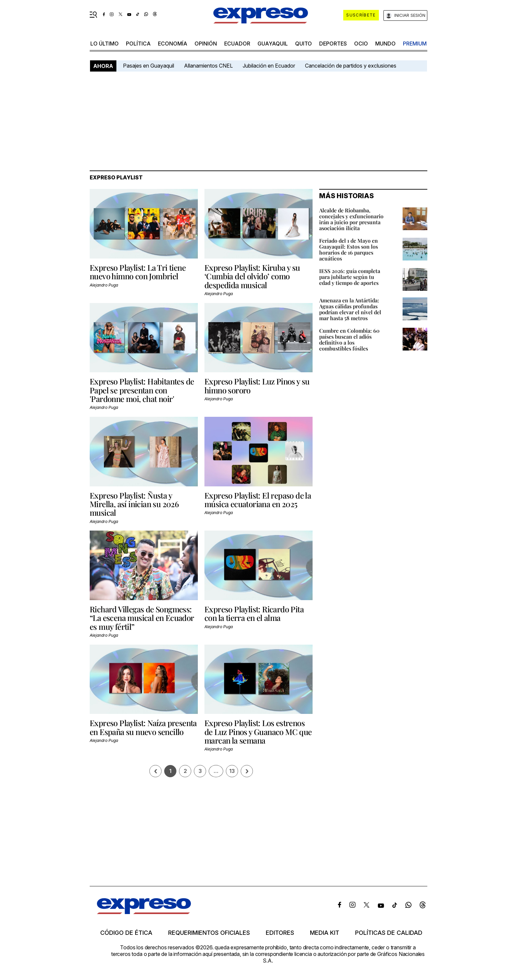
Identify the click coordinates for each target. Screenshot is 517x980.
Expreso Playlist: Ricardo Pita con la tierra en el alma (254, 613)
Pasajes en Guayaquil (149, 66)
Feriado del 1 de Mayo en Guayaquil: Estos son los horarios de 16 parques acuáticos (349, 249)
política (138, 44)
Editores (280, 933)
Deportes (333, 44)
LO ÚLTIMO (105, 44)
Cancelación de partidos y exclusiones (351, 66)
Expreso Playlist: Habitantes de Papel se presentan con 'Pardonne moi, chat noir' (142, 390)
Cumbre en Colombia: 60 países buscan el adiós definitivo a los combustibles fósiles (349, 339)
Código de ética (126, 933)
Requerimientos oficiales (209, 933)
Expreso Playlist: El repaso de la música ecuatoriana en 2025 (258, 500)
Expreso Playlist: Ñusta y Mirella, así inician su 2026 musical (134, 504)
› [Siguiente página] (247, 771)
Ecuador (237, 44)
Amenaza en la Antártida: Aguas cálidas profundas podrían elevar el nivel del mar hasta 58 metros (350, 309)
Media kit (325, 933)
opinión (206, 44)
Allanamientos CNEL (208, 66)
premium (415, 44)
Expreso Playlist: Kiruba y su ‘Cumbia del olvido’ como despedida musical (252, 276)
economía (173, 44)
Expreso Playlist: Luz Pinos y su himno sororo (257, 385)
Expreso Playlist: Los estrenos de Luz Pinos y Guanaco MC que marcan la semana (258, 732)
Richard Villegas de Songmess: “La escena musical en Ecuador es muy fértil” (142, 618)
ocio (361, 44)
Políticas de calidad (389, 933)
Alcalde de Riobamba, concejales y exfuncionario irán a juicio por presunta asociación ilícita (351, 219)
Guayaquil (273, 44)
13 (232, 771)
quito (304, 44)
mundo (385, 44)
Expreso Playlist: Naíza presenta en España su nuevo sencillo (143, 727)
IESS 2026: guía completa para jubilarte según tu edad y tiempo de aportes (350, 277)
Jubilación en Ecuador (269, 66)
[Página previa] (155, 771)
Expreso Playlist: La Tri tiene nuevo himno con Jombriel (138, 272)
